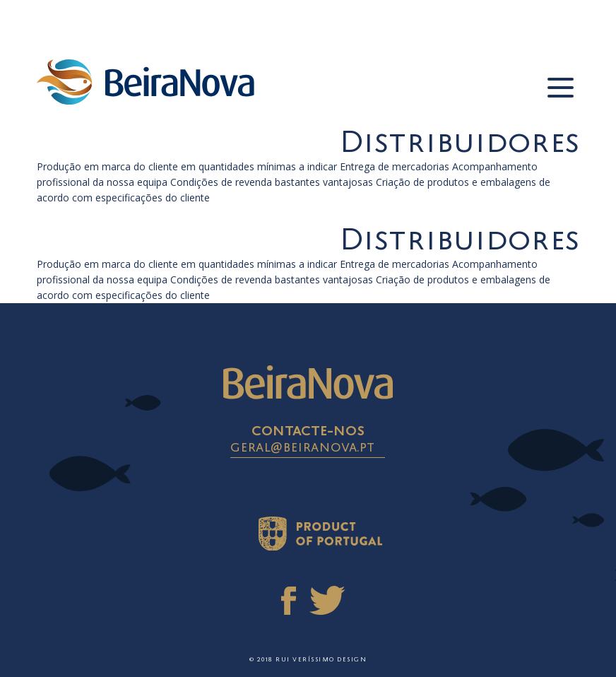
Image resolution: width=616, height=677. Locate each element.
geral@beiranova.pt (302, 448)
